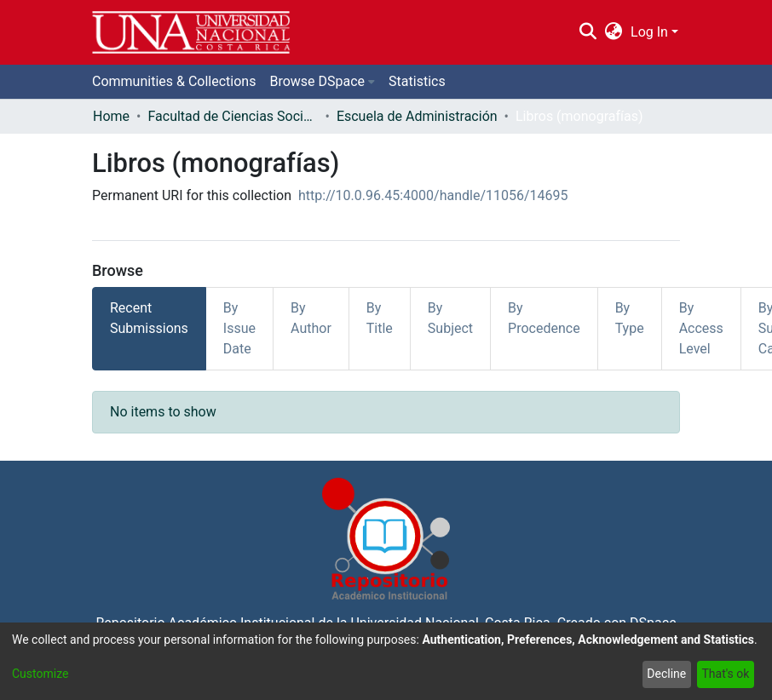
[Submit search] (588, 32)
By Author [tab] (311, 318)
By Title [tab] (380, 318)
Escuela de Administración (417, 116)
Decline (666, 674)
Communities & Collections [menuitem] (174, 81)
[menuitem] (614, 32)
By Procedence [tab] (544, 318)
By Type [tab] (630, 318)
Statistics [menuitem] (417, 81)
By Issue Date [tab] (239, 328)
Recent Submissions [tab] (149, 318)
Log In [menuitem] (649, 32)
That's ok (725, 674)
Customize (40, 674)
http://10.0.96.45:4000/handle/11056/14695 (433, 195)
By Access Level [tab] (701, 328)
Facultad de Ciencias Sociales (233, 116)
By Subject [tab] (450, 318)
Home (111, 116)
